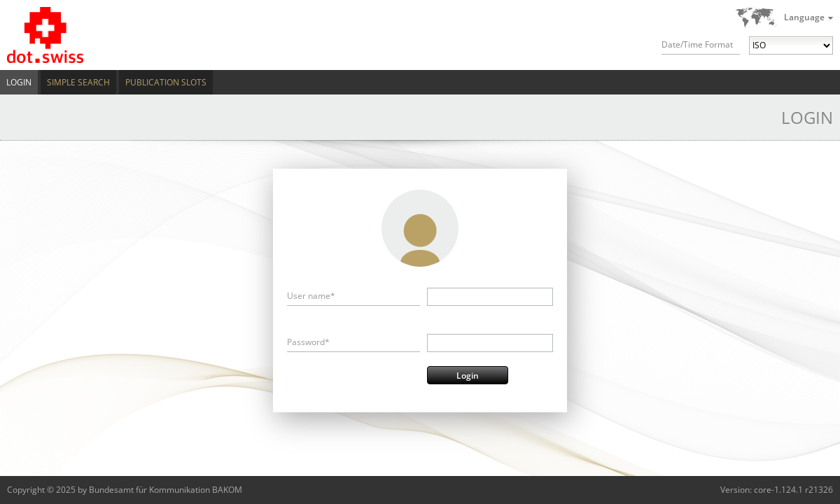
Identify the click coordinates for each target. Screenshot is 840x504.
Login (19, 82)
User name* (311, 296)
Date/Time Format (697, 44)
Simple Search (78, 82)
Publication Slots (166, 82)
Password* (308, 342)
